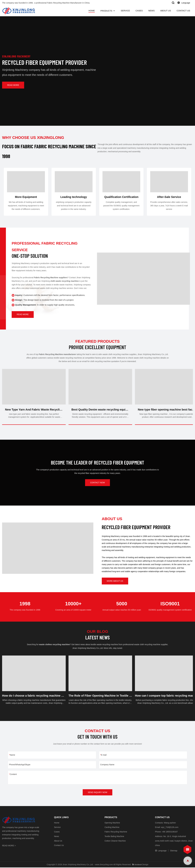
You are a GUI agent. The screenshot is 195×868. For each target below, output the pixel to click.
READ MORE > (9, 846)
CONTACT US (183, 11)
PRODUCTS (106, 11)
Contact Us (59, 846)
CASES (139, 11)
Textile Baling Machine (114, 837)
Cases (57, 832)
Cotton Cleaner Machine (115, 841)
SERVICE (125, 11)
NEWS (151, 11)
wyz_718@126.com (170, 828)
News (57, 837)
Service (57, 828)
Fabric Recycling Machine (116, 832)
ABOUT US (166, 11)
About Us (58, 841)
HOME (92, 11)
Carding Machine (112, 828)
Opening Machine (112, 823)
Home (57, 823)
